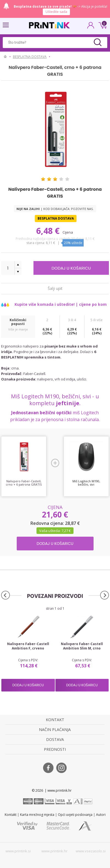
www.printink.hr (54, 851)
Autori (101, 815)
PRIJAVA (91, 27)
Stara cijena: (36, 243)
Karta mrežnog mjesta (37, 815)
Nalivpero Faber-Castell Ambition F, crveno (28, 646)
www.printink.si (18, 851)
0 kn (102, 25)
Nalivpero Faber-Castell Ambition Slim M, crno (82, 646)
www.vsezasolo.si (91, 851)
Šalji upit (55, 288)
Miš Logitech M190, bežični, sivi (86, 483)
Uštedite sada (56, 12)
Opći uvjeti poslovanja (75, 815)
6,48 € (49, 231)
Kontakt (11, 815)
